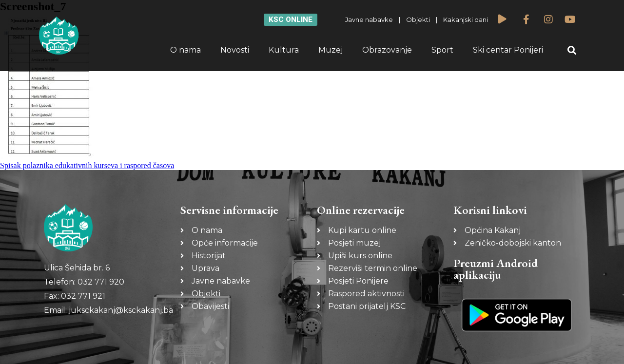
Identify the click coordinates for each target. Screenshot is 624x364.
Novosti (235, 50)
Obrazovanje (387, 50)
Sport (442, 50)
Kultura (284, 50)
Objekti (418, 19)
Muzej (331, 50)
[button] (572, 50)
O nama (185, 50)
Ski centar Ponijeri (508, 50)
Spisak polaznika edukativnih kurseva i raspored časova (87, 165)
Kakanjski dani (466, 19)
